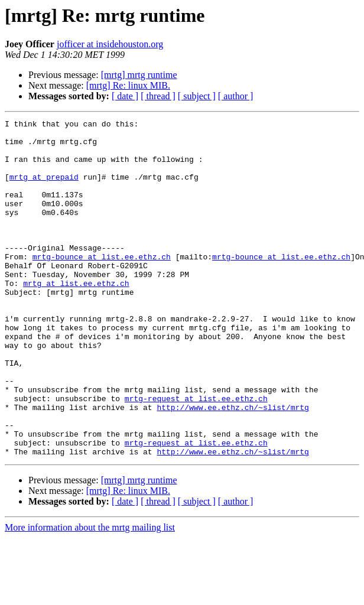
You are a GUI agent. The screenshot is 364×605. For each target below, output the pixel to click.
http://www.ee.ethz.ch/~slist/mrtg (233, 466)
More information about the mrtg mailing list (90, 595)
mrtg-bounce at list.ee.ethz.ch (102, 285)
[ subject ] (197, 96)
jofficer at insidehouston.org (110, 44)
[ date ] (125, 96)
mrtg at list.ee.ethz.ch (76, 317)
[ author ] (236, 96)
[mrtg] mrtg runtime (139, 75)
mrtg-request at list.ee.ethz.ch (196, 455)
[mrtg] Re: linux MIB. (128, 85)
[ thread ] (158, 96)
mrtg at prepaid (44, 189)
